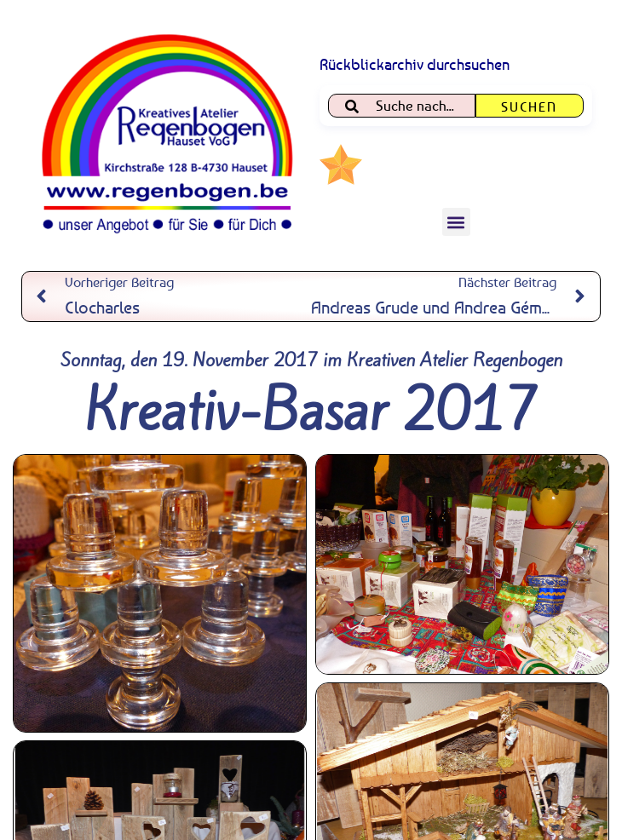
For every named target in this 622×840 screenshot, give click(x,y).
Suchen (529, 106)
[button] (456, 222)
